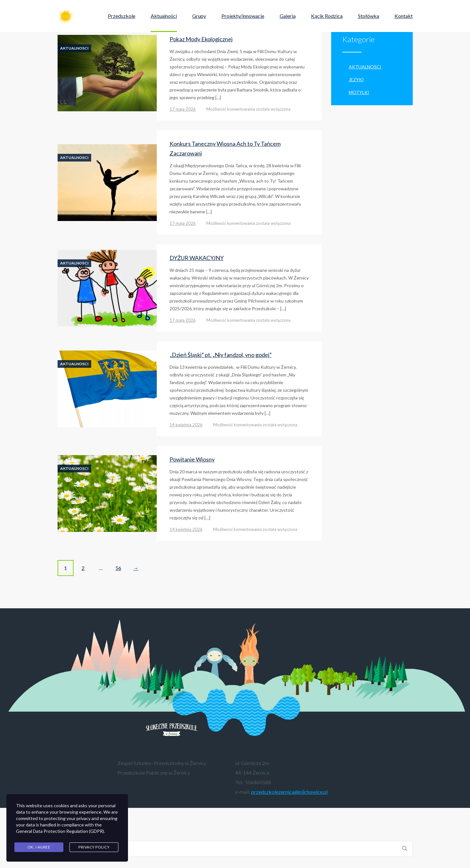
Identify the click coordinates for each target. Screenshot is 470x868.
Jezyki (356, 79)
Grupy (199, 16)
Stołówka (369, 16)
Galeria (288, 16)
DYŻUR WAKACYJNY (197, 258)
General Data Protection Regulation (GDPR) (60, 831)
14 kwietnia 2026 (186, 425)
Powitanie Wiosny (192, 459)
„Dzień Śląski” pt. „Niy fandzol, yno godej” (221, 355)
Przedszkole (122, 16)
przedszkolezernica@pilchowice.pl (289, 792)
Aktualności (164, 16)
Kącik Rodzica (327, 16)
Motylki (359, 92)
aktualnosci (74, 48)
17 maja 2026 (183, 109)
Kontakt (404, 16)
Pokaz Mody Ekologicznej (201, 39)
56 (118, 568)
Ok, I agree (39, 847)
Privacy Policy (94, 847)
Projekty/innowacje (243, 16)
